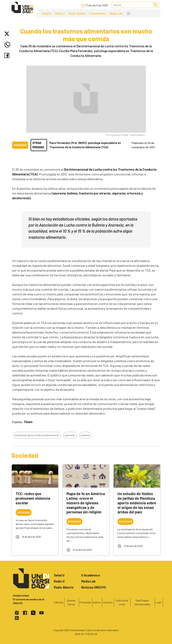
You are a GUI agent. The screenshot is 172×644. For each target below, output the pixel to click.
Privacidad (85, 602)
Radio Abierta (77, 13)
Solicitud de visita (122, 602)
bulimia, (85, 435)
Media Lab (116, 13)
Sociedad (20, 145)
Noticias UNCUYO (94, 587)
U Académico (98, 13)
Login (158, 602)
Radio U (60, 13)
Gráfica (97, 602)
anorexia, (70, 435)
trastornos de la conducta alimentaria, (37, 435)
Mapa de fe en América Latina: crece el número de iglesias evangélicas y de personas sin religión (86, 503)
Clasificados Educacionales (142, 602)
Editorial (58, 602)
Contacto (108, 602)
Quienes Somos (71, 602)
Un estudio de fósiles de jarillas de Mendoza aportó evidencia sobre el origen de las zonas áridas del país (137, 503)
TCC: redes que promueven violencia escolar (33, 498)
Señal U (47, 13)
